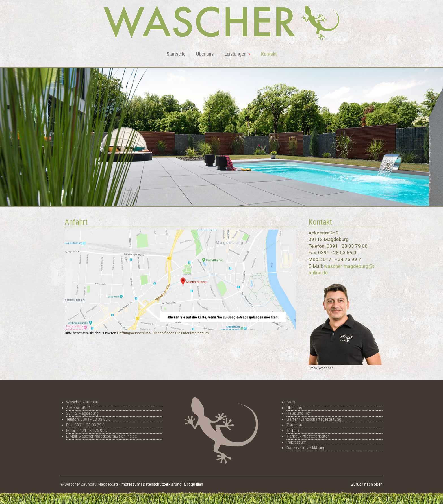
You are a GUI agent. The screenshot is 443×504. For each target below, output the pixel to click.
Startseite (176, 54)
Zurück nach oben (367, 484)
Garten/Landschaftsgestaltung (314, 419)
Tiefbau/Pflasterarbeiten (308, 436)
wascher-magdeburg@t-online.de (108, 436)
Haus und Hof (299, 413)
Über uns (205, 54)
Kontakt (269, 54)
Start (291, 402)
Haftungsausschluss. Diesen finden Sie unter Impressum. (163, 333)
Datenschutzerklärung (306, 448)
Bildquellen (194, 484)
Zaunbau (294, 425)
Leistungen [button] (237, 54)
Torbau (293, 431)
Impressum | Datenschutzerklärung (151, 484)
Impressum (296, 442)
